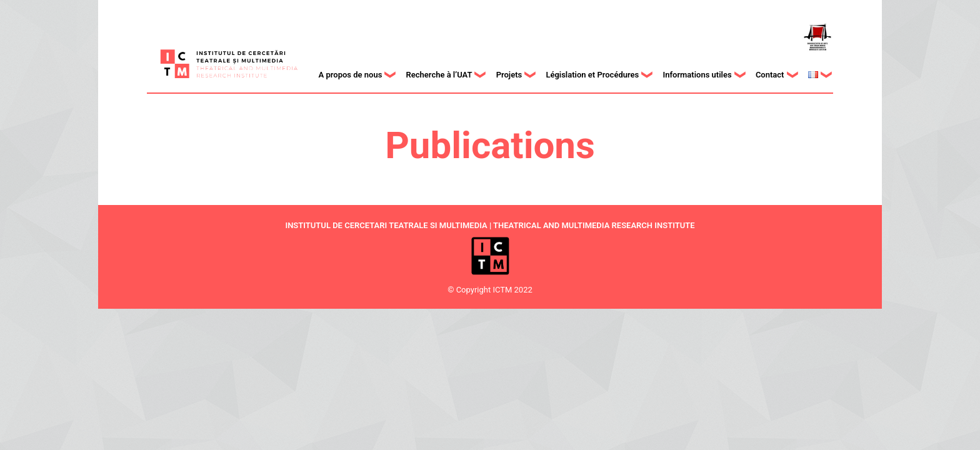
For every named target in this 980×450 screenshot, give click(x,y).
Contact (770, 75)
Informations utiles (697, 75)
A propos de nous (351, 75)
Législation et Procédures (592, 75)
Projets (509, 75)
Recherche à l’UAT (439, 75)
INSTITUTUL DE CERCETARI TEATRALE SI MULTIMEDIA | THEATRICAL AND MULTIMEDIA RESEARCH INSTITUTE (490, 225)
